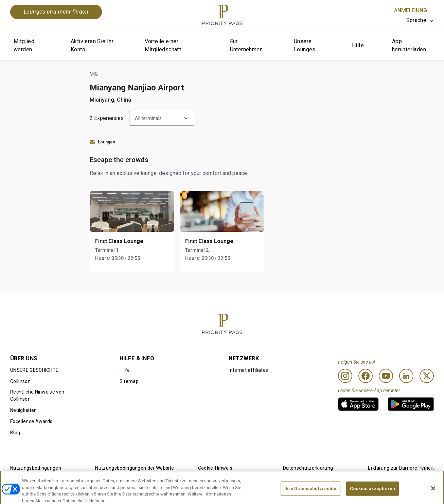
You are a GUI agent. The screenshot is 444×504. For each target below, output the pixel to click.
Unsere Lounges (305, 45)
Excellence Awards (31, 421)
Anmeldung (411, 10)
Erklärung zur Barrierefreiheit (401, 468)
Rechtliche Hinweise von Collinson (37, 395)
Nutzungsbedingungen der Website (135, 468)
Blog (15, 433)
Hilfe (358, 45)
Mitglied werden (24, 45)
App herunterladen (409, 45)
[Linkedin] (406, 376)
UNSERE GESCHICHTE (34, 370)
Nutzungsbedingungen (36, 468)
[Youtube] (386, 376)
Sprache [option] (416, 20)
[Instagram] (345, 376)
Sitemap (129, 381)
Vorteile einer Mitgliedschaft (163, 45)
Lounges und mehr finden (56, 12)
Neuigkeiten (24, 410)
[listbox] (420, 20)
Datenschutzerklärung (308, 468)
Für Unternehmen (246, 45)
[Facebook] (366, 376)
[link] (358, 404)
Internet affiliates (248, 370)
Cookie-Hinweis (215, 468)
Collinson (20, 381)
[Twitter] (427, 376)
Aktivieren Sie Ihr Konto (92, 45)
